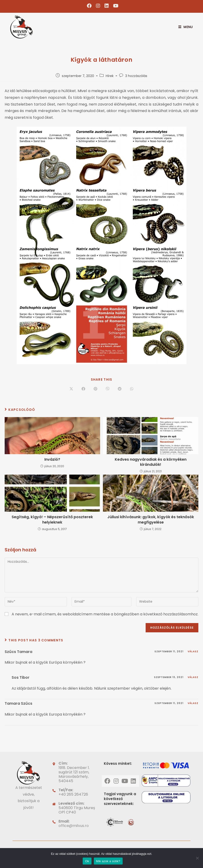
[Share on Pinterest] (95, 389)
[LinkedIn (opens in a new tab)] (107, 6)
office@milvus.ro (74, 826)
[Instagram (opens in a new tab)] (98, 6)
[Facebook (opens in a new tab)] (89, 6)
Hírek (110, 76)
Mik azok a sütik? (108, 861)
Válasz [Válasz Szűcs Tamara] (193, 651)
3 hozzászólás (136, 76)
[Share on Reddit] (120, 389)
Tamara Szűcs (18, 703)
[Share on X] (71, 389)
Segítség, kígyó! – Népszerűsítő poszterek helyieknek (52, 520)
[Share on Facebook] (83, 389)
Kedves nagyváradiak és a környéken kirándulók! (151, 462)
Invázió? (52, 460)
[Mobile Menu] (184, 27)
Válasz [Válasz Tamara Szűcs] (193, 703)
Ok (87, 861)
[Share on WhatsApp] (132, 389)
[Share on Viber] (108, 389)
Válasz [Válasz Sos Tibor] (193, 677)
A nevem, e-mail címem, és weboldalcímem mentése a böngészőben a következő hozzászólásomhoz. (105, 614)
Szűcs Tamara (18, 652)
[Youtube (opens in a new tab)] (115, 6)
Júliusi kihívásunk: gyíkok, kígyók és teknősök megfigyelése (151, 520)
